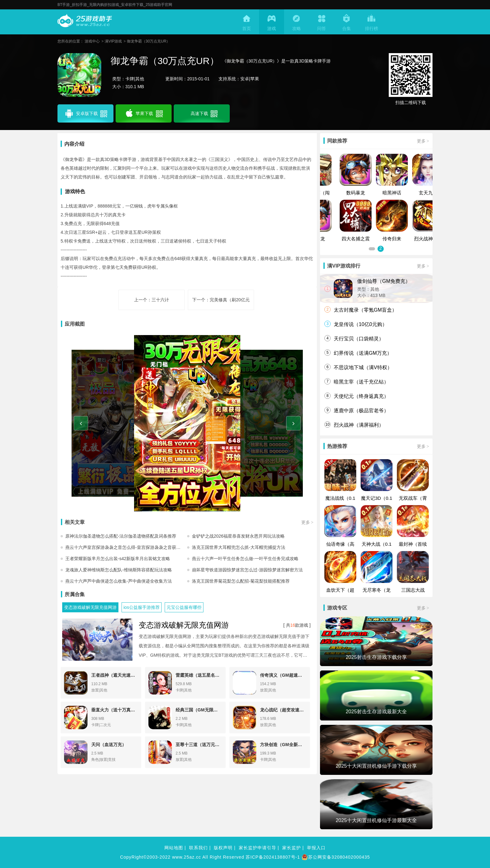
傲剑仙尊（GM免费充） (384, 281)
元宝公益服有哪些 (184, 607)
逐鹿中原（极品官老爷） (361, 411)
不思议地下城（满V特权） (363, 367)
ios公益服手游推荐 (142, 607)
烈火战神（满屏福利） (359, 425)
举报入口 (316, 848)
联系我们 (198, 848)
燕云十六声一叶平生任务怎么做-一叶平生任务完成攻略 (245, 559)
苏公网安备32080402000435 (336, 857)
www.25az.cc (187, 857)
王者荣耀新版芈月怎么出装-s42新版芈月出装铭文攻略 (118, 559)
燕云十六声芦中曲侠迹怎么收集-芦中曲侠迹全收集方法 (119, 581)
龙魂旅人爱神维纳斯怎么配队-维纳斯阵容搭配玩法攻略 (119, 570)
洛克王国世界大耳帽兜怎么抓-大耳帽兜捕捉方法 (239, 547)
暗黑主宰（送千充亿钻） (361, 382)
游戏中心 (92, 41)
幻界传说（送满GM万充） (363, 353)
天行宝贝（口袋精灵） (359, 339)
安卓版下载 (86, 114)
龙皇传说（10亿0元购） (360, 324)
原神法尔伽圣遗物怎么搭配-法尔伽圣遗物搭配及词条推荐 (121, 536)
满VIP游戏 (113, 41)
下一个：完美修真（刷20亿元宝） (221, 304)
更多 (307, 522)
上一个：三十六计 (152, 300)
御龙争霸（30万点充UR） (149, 41)
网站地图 (174, 848)
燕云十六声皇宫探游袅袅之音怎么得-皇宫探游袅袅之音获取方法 (126, 547)
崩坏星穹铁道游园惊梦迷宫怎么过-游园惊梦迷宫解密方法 (247, 570)
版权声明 (223, 848)
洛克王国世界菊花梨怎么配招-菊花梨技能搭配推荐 (241, 581)
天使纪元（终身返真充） (361, 396)
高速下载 (203, 114)
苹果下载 (144, 114)
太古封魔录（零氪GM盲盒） (365, 310)
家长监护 (292, 848)
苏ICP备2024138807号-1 (273, 857)
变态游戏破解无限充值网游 (90, 607)
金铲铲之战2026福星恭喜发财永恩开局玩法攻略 (238, 536)
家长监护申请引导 (257, 848)
